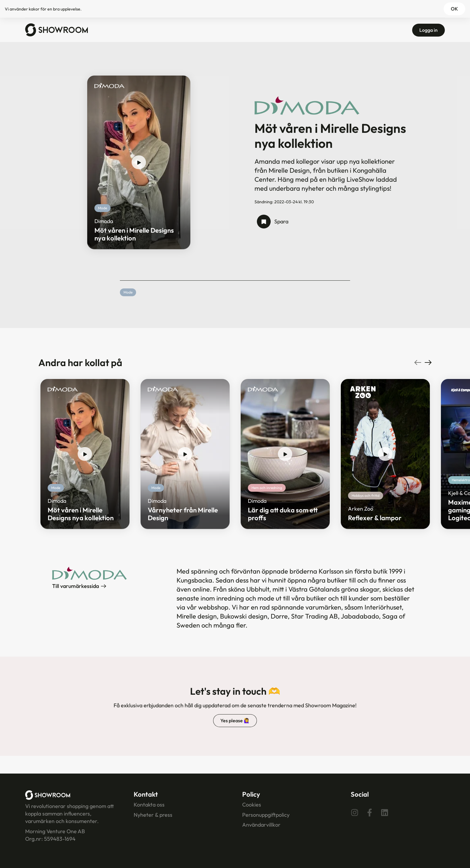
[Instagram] (355, 812)
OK (454, 9)
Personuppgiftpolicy (266, 815)
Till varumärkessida (79, 586)
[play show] (139, 163)
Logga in (428, 30)
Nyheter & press (153, 815)
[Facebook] (370, 812)
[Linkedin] (385, 812)
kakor (34, 9)
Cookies (252, 805)
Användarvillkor (261, 825)
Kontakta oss (149, 805)
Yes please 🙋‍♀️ (235, 720)
